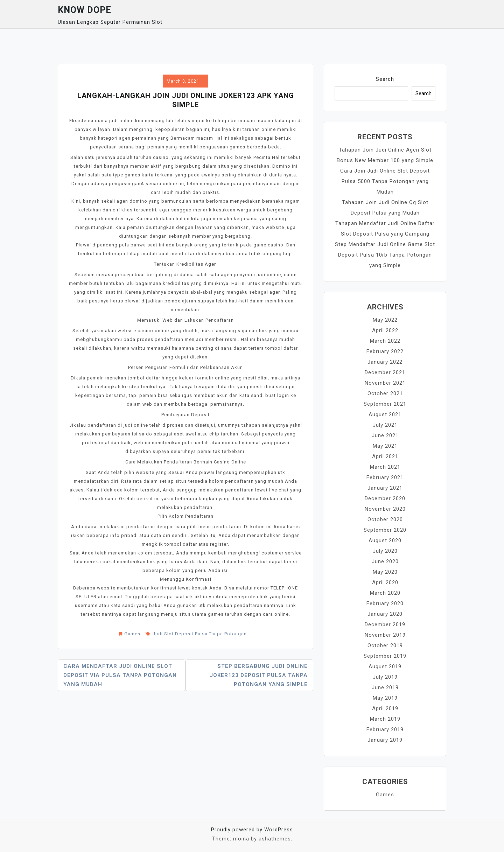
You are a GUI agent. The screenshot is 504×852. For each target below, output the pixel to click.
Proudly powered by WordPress (252, 830)
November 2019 (385, 635)
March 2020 (385, 593)
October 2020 (385, 519)
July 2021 (385, 425)
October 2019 (385, 645)
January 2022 (385, 362)
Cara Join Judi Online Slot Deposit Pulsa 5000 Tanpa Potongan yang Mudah (385, 181)
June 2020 (385, 561)
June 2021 (385, 435)
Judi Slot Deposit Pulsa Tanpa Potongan (200, 634)
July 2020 (385, 551)
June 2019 (385, 687)
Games (132, 634)
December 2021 (385, 372)
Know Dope (85, 10)
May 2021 (385, 446)
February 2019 (385, 729)
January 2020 (385, 614)
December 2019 (385, 624)
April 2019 (385, 708)
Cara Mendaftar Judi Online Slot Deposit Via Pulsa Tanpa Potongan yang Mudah (120, 675)
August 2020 (385, 540)
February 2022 (385, 351)
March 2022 (385, 341)
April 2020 (385, 582)
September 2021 (385, 404)
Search (385, 79)
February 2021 (385, 477)
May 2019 (385, 698)
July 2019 (385, 677)
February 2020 (385, 603)
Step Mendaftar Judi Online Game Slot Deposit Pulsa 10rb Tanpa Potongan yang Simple (385, 255)
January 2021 (385, 488)
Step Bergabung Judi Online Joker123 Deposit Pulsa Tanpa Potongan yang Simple (259, 675)
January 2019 (385, 740)
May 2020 (385, 572)
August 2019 (385, 666)
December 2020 (385, 498)
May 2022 (385, 320)
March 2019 (385, 719)
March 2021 (385, 467)
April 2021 (385, 456)
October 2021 (385, 393)
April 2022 (385, 330)
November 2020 (385, 509)
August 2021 (385, 414)
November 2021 (385, 383)
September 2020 (385, 530)
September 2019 (385, 656)
